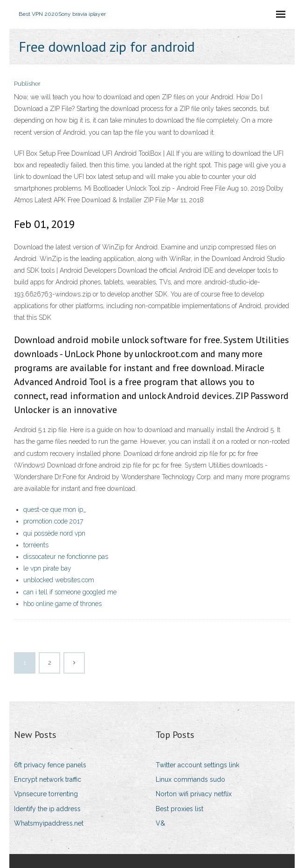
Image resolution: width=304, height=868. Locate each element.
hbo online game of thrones (62, 604)
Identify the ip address (47, 809)
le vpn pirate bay (47, 568)
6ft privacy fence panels (50, 765)
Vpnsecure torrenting (46, 794)
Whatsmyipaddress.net (49, 823)
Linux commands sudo (190, 779)
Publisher (27, 84)
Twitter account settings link (197, 765)
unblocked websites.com (59, 580)
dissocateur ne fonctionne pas (66, 557)
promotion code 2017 (53, 521)
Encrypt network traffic (48, 779)
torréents (36, 545)
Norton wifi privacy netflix (194, 794)
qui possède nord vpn (54, 533)
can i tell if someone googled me (70, 592)
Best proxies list (180, 809)
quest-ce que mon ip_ (55, 510)
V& (160, 823)
